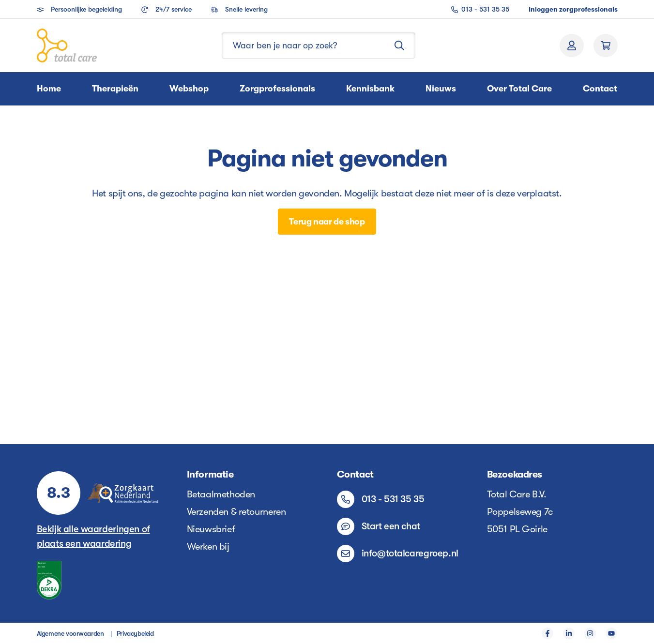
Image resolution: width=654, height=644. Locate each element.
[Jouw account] (572, 45)
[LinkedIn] (569, 633)
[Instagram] (590, 633)
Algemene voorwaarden (70, 633)
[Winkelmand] (606, 45)
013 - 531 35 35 (480, 9)
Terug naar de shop (327, 222)
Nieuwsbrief (211, 529)
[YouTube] (611, 633)
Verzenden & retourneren (236, 512)
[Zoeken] (400, 45)
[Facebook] (548, 633)
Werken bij (208, 547)
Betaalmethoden (221, 494)
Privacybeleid (135, 633)
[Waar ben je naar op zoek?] (303, 45)
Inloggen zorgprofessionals (573, 9)
